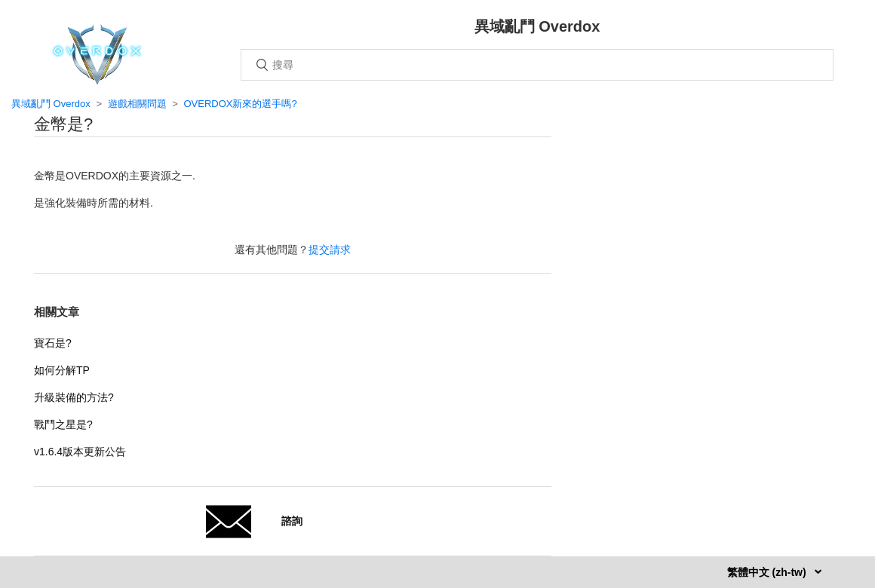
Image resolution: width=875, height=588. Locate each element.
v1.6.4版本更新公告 (80, 452)
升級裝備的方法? (74, 397)
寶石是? (53, 343)
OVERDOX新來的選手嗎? (240, 104)
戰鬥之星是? (63, 424)
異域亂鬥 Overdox (51, 104)
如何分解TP (62, 370)
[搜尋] (537, 65)
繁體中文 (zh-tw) (768, 572)
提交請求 (330, 250)
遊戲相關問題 (137, 104)
